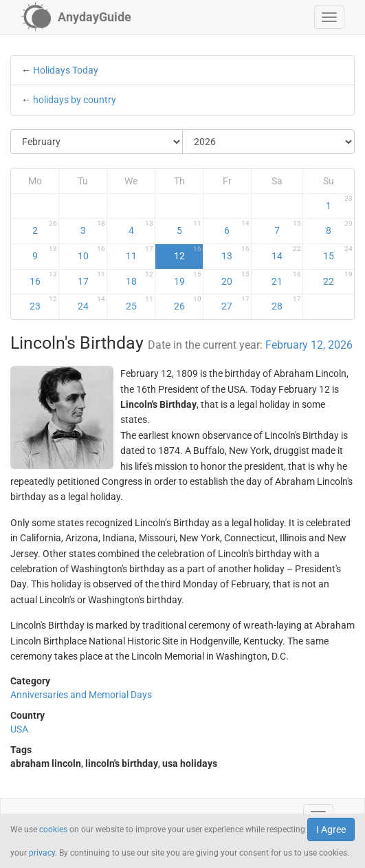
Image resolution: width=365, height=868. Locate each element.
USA (19, 729)
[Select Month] (97, 142)
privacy (42, 853)
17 (91, 279)
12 (188, 253)
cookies (53, 829)
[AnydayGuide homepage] (76, 17)
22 (338, 279)
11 (140, 253)
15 (338, 253)
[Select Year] (268, 142)
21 (286, 279)
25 (140, 303)
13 (235, 253)
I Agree (331, 829)
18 (140, 279)
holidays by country (75, 100)
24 (91, 303)
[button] (329, 17)
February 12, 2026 (309, 345)
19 (188, 279)
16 (44, 279)
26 (188, 303)
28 (286, 303)
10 (91, 253)
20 (235, 279)
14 (286, 253)
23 (44, 303)
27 (235, 303)
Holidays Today (66, 70)
